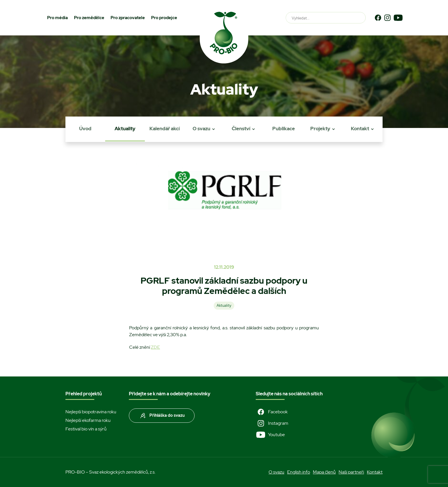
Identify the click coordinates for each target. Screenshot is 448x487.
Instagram (272, 423)
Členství (241, 129)
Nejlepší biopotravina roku (91, 412)
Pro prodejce (164, 18)
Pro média (57, 18)
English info (299, 472)
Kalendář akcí (165, 129)
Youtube (270, 435)
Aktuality (125, 129)
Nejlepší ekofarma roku (88, 420)
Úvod (85, 129)
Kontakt (360, 129)
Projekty (320, 129)
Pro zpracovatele (128, 18)
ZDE (155, 347)
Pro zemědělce (89, 18)
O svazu (201, 129)
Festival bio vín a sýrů (86, 429)
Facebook (272, 412)
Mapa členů (324, 472)
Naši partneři (351, 472)
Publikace (284, 129)
